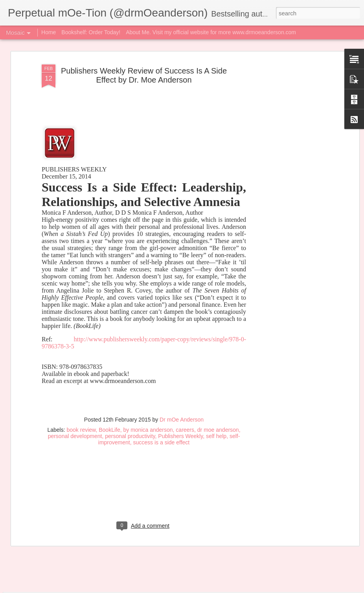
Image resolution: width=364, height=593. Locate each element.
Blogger (271, 589)
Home (49, 32)
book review (81, 355)
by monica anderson (148, 355)
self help (216, 361)
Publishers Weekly (180, 361)
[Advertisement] (144, 418)
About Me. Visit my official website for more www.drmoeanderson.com (211, 32)
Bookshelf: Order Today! (91, 32)
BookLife (109, 355)
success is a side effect (162, 367)
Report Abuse (294, 589)
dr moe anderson (218, 355)
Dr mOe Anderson (182, 344)
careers (185, 355)
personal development (75, 361)
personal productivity (130, 361)
